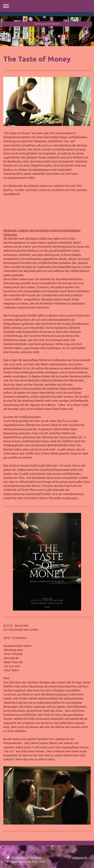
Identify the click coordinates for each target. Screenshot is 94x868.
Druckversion (18, 857)
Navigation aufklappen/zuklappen (47, 6)
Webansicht (80, 857)
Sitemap (36, 857)
